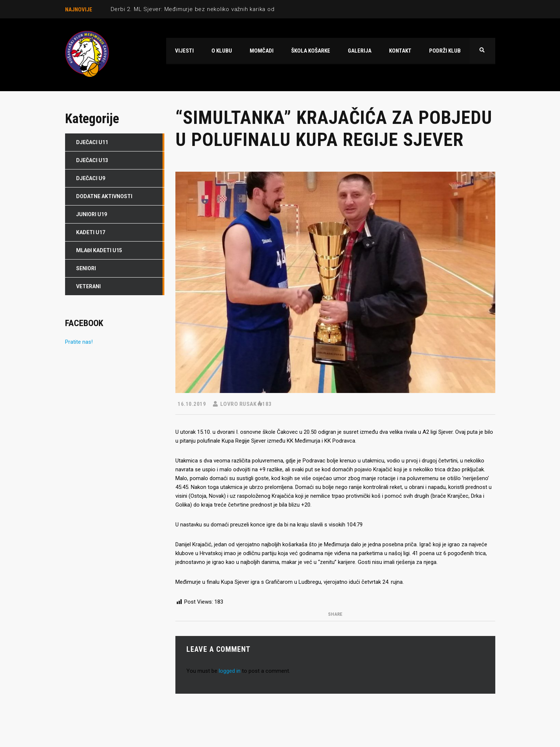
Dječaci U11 (92, 142)
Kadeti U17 (91, 232)
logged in (230, 671)
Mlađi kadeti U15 (99, 250)
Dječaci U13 (92, 160)
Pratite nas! (79, 342)
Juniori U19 (92, 214)
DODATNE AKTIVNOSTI (104, 196)
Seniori (86, 268)
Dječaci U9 (91, 178)
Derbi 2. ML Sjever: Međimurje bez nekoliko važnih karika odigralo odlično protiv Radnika (231, 9)
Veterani (88, 286)
